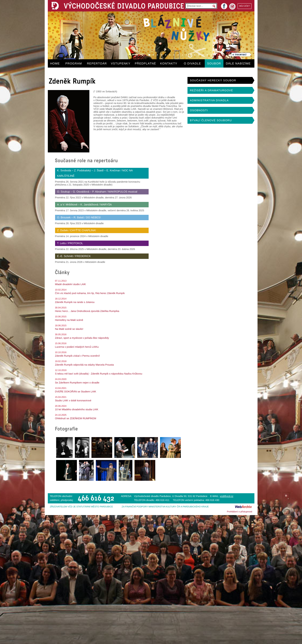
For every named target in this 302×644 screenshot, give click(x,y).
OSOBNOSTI (199, 110)
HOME (55, 63)
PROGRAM (74, 63)
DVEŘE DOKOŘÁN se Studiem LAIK (76, 392)
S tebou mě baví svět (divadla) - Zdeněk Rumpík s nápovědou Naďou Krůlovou (99, 374)
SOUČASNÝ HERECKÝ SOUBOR (213, 80)
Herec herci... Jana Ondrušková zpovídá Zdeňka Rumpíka (87, 311)
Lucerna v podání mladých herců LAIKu (77, 347)
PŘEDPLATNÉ (145, 63)
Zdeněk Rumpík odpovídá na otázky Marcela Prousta (84, 365)
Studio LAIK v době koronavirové (73, 400)
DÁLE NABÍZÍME (238, 63)
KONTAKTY (169, 63)
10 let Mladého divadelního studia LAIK (77, 409)
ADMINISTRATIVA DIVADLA (209, 100)
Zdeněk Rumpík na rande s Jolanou (75, 302)
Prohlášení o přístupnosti (240, 512)
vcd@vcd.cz (227, 496)
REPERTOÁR (97, 63)
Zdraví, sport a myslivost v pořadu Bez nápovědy (82, 338)
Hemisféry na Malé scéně (69, 320)
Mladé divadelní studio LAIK (71, 284)
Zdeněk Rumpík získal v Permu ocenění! (78, 356)
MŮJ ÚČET (245, 6)
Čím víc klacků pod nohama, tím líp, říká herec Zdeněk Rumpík (90, 293)
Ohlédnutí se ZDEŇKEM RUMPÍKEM (76, 418)
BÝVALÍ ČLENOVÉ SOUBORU (211, 120)
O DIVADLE (193, 63)
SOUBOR (214, 63)
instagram (232, 6)
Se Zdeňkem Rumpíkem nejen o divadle (77, 383)
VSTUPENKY (121, 63)
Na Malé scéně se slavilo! (69, 329)
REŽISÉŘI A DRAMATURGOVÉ (212, 90)
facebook (224, 5)
